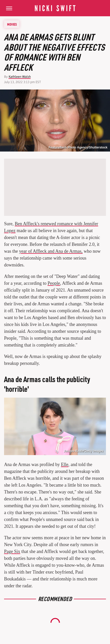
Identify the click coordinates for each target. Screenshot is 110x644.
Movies (12, 24)
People (54, 283)
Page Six (12, 551)
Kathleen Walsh (20, 77)
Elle (65, 465)
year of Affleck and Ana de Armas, (51, 251)
